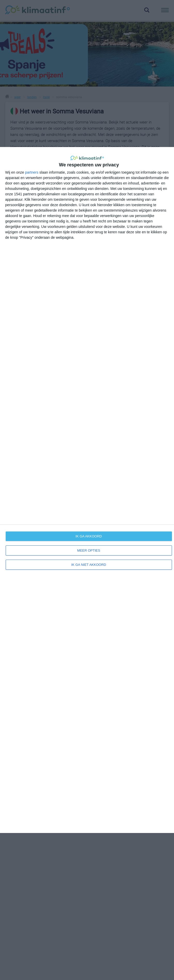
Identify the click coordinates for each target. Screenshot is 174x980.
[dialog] (87, 490)
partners (32, 172)
